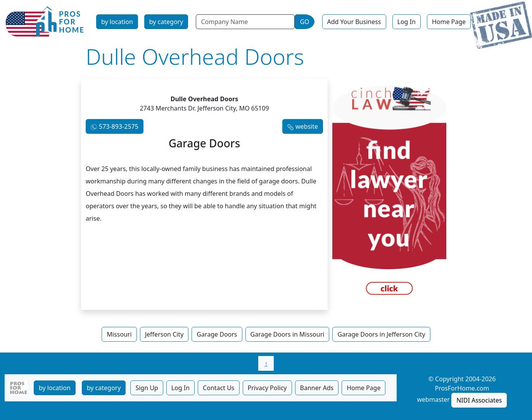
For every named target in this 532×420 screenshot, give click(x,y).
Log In (407, 22)
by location (117, 22)
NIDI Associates (479, 400)
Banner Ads (317, 388)
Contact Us (218, 388)
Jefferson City (164, 334)
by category (166, 22)
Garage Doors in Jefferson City (381, 334)
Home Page (449, 22)
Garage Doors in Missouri (288, 334)
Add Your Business (354, 22)
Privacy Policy (267, 388)
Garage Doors (217, 334)
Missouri (119, 334)
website (307, 126)
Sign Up (147, 388)
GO (304, 22)
